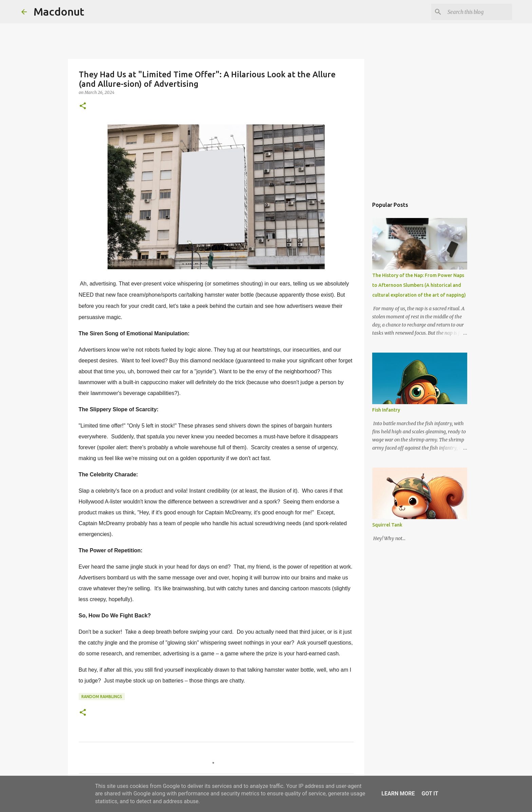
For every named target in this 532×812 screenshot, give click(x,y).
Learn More (398, 794)
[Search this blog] (476, 12)
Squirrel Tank (387, 525)
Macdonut (59, 12)
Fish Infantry (386, 410)
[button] (83, 106)
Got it (430, 794)
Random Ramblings (102, 697)
